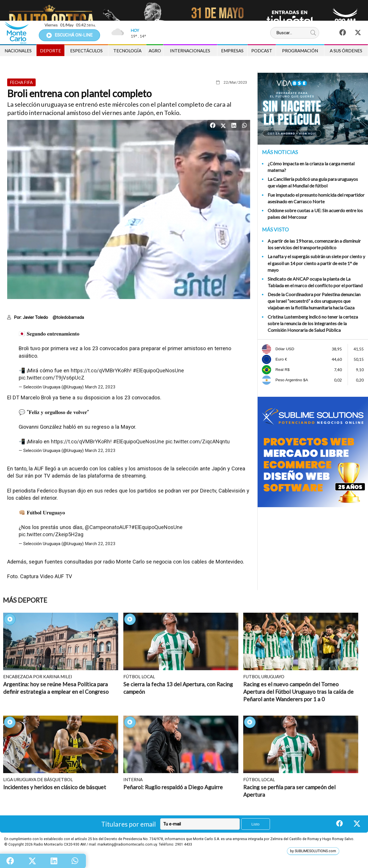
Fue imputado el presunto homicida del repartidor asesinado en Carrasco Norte (316, 198)
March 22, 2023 (100, 387)
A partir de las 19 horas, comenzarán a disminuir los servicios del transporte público (314, 244)
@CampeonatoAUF (107, 527)
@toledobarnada (68, 317)
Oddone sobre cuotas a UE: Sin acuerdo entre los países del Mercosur (315, 214)
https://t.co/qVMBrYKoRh (100, 370)
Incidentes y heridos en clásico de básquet (55, 787)
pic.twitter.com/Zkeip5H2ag (51, 534)
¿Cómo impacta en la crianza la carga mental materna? (311, 167)
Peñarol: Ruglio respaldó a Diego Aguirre (173, 787)
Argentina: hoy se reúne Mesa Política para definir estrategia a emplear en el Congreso (56, 688)
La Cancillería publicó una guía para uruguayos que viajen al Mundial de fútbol (313, 182)
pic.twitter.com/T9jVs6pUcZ (52, 378)
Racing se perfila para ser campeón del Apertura (289, 791)
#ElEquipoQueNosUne (158, 370)
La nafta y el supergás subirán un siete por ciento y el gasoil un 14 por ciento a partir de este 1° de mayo (316, 263)
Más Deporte (25, 600)
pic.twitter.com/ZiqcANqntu (198, 441)
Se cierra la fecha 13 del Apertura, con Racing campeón (178, 688)
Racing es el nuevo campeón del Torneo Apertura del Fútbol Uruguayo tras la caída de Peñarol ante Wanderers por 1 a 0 (298, 691)
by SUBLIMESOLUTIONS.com (313, 851)
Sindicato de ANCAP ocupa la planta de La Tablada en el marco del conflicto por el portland (315, 282)
